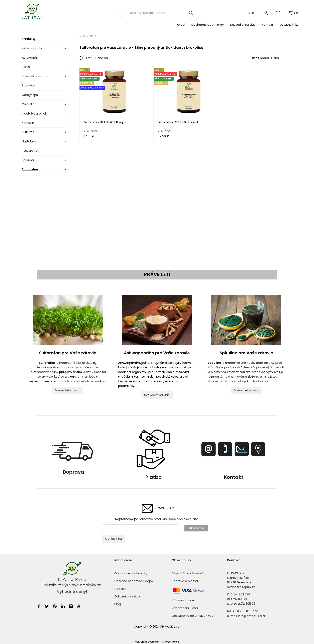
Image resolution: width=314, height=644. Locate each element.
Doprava (73, 455)
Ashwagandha (33, 48)
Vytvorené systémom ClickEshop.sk (157, 642)
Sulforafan (30, 169)
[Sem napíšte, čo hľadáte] (162, 13)
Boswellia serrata (34, 76)
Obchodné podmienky (207, 25)
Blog (118, 604)
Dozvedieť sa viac (243, 25)
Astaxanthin (31, 58)
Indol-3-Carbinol (34, 114)
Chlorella (28, 104)
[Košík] (293, 13)
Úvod (181, 25)
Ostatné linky (289, 25)
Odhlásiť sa (113, 539)
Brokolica (28, 85)
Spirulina (28, 160)
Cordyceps (30, 95)
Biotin (26, 67)
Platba (153, 477)
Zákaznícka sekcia (128, 596)
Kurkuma (28, 132)
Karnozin (28, 123)
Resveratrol (30, 151)
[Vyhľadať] (122, 13)
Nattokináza (31, 141)
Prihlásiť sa (196, 528)
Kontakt (268, 25)
